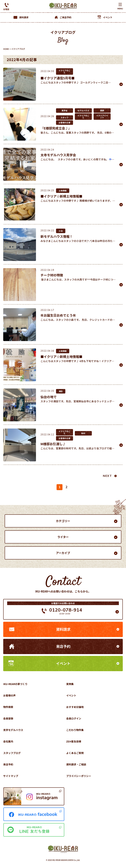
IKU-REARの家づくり (15, 684)
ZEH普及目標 (74, 741)
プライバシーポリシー (79, 776)
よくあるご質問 (75, 753)
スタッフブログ (12, 753)
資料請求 (63, 629)
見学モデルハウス (13, 730)
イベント (63, 663)
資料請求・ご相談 (76, 764)
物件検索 (8, 707)
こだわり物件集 (75, 730)
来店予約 (63, 646)
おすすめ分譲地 (75, 707)
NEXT (107, 476)
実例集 (70, 684)
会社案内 (8, 741)
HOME (6, 49)
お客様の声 (9, 695)
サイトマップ (11, 776)
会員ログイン (74, 718)
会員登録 (8, 718)
